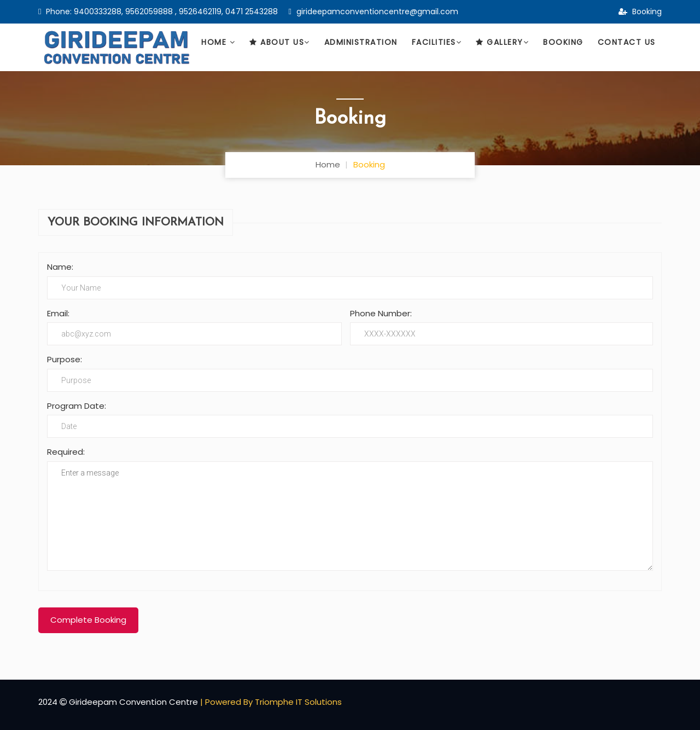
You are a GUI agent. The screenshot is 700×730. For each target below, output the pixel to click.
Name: (60, 267)
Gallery (502, 42)
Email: (58, 313)
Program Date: (77, 406)
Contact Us (627, 42)
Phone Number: (381, 313)
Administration (361, 42)
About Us (280, 42)
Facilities (437, 42)
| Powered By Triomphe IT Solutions (271, 702)
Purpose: (65, 359)
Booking (640, 11)
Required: (66, 452)
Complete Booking (88, 620)
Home (218, 42)
